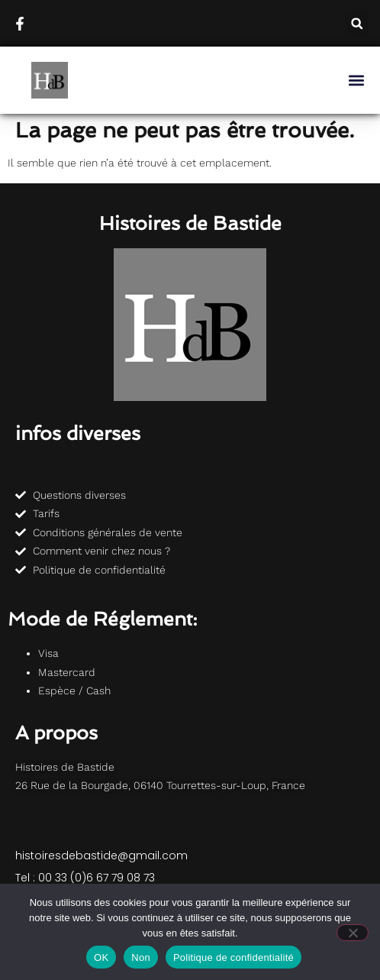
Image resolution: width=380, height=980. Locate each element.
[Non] (353, 933)
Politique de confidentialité (233, 957)
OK (101, 957)
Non (141, 957)
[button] (357, 23)
